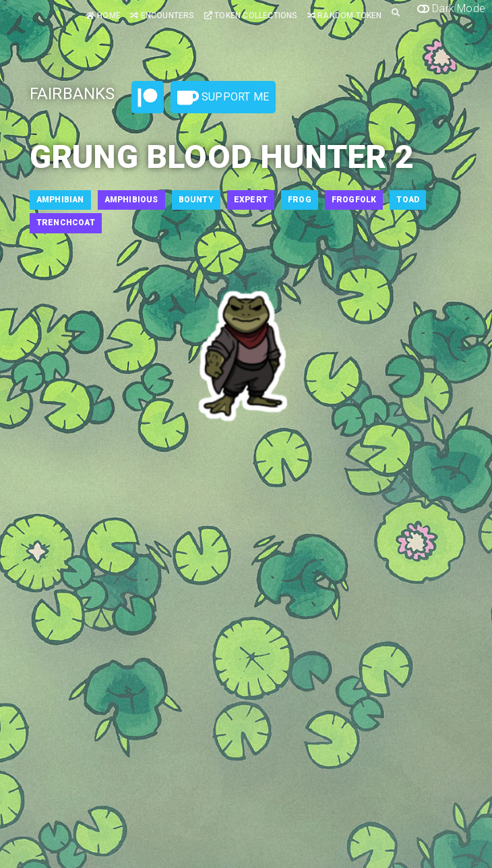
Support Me (223, 98)
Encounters (162, 16)
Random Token (345, 16)
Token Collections (251, 16)
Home (103, 16)
